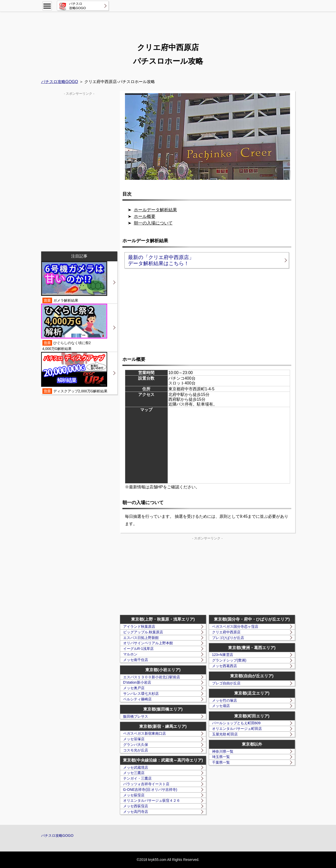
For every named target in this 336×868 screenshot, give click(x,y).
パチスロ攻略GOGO (60, 82)
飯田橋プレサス (136, 716)
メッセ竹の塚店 (225, 700)
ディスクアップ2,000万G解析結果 (74, 373)
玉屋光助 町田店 (225, 734)
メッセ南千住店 (136, 660)
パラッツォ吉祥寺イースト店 (146, 784)
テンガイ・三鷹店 (137, 778)
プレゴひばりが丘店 (228, 638)
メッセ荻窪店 (134, 795)
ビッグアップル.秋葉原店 (143, 632)
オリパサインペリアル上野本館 (148, 643)
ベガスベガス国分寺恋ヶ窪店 (235, 626)
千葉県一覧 (221, 762)
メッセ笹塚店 (134, 739)
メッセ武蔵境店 (136, 767)
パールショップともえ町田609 (236, 723)
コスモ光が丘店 (136, 750)
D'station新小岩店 (137, 682)
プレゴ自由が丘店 (226, 683)
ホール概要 (145, 216)
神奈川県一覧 (223, 751)
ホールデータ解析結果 (155, 210)
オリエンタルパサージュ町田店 (237, 729)
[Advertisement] (168, 24)
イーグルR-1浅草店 (139, 649)
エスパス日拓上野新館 (141, 638)
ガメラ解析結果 (74, 282)
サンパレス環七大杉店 (141, 694)
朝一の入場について (153, 223)
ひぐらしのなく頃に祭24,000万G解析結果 (74, 327)
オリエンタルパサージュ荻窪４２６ (152, 800)
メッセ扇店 (221, 706)
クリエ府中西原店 (226, 632)
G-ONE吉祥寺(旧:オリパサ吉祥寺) (150, 790)
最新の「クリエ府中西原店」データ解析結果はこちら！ (161, 260)
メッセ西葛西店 (225, 666)
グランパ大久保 (136, 745)
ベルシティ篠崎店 (137, 699)
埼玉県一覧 (221, 757)
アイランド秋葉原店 (139, 626)
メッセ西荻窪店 (136, 806)
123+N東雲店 (223, 655)
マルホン (130, 654)
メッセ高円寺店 (136, 812)
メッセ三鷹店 (134, 773)
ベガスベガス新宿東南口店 (145, 733)
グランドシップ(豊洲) (229, 660)
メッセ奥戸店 (134, 688)
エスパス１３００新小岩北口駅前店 (152, 677)
